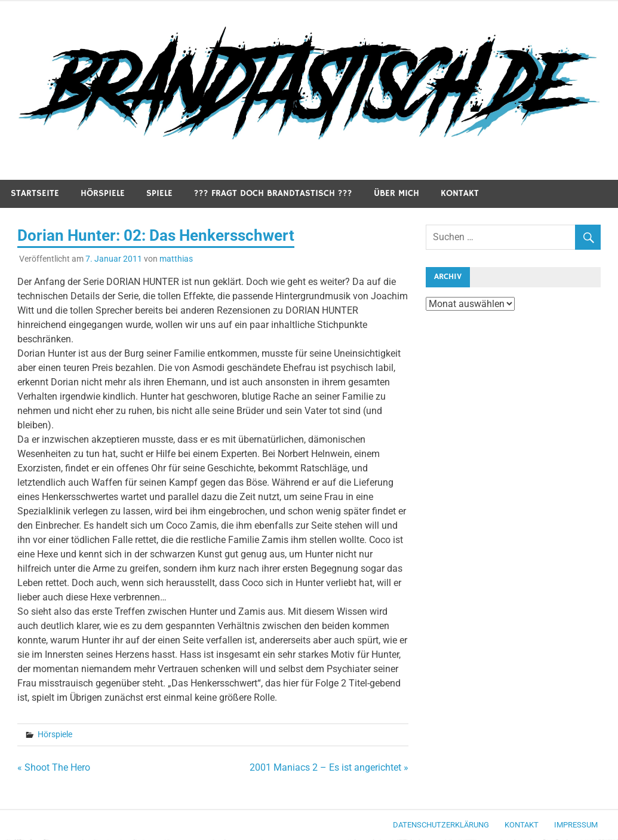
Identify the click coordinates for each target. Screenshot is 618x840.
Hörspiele (103, 193)
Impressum (576, 825)
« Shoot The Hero (54, 767)
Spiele (159, 193)
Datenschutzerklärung (441, 825)
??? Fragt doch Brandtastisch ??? (273, 193)
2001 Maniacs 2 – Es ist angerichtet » (329, 767)
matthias (176, 259)
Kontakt (460, 193)
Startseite (35, 193)
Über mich (396, 193)
